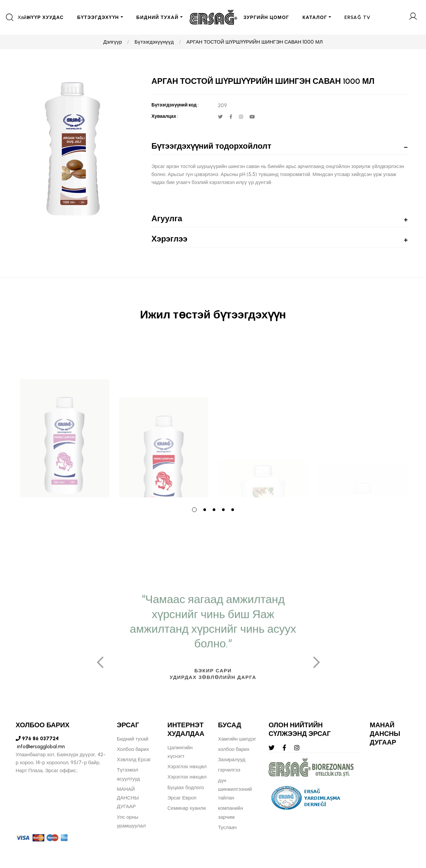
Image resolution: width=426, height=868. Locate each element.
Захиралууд (232, 760)
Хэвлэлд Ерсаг (134, 760)
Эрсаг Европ (182, 798)
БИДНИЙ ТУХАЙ (158, 17)
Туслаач (227, 827)
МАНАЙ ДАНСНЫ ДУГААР (128, 798)
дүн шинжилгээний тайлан (235, 789)
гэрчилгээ (229, 770)
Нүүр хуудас (46, 17)
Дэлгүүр (112, 42)
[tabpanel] (65, 418)
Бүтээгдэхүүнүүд (154, 42)
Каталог (315, 17)
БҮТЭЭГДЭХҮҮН (98, 17)
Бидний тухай (133, 739)
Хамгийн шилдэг (237, 739)
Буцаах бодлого (186, 787)
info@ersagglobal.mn (40, 747)
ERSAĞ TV (357, 17)
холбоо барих (234, 749)
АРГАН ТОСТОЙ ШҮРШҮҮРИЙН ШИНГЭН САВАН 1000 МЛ (255, 42)
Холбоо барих (133, 749)
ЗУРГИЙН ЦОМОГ (266, 17)
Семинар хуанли (187, 808)
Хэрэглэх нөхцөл (187, 767)
